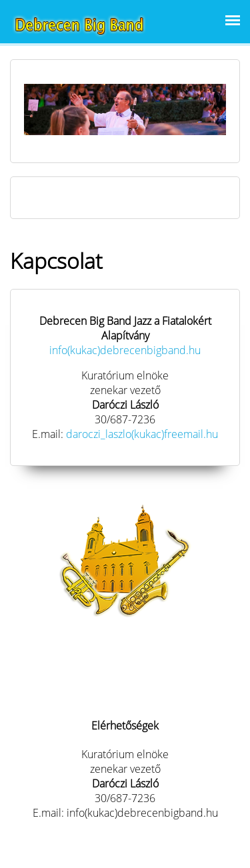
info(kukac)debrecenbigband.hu (125, 350)
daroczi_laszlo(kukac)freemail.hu (142, 434)
